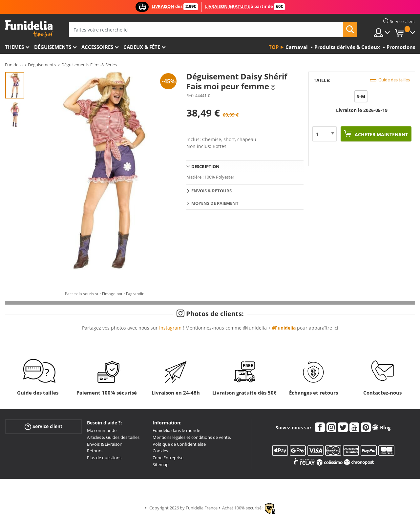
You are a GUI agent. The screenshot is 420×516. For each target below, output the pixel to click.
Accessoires (97, 47)
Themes (14, 47)
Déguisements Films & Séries (89, 65)
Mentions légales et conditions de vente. (192, 437)
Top (274, 47)
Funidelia (14, 65)
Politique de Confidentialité (179, 444)
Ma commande (102, 430)
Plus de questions (104, 458)
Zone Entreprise (168, 458)
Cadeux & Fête (142, 47)
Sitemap (161, 464)
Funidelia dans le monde (176, 430)
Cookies (160, 451)
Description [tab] (205, 166)
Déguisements (53, 47)
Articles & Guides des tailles (113, 437)
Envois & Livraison (105, 444)
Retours (95, 451)
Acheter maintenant (381, 134)
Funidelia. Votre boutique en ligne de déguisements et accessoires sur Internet (29, 29)
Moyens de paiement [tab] (215, 203)
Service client (43, 427)
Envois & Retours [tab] (211, 191)
